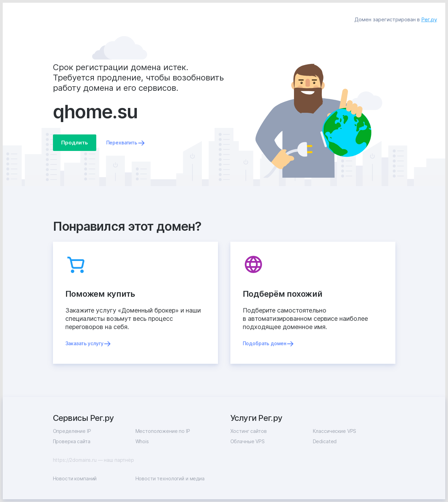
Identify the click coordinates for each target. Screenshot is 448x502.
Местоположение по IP (163, 431)
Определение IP (72, 431)
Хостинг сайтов (249, 431)
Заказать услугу (84, 343)
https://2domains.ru (75, 460)
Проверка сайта (72, 441)
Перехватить (122, 143)
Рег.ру (429, 19)
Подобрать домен (265, 343)
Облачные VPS (248, 441)
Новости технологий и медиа (170, 478)
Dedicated (325, 441)
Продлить (75, 143)
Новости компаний (75, 478)
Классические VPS (335, 431)
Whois (142, 441)
